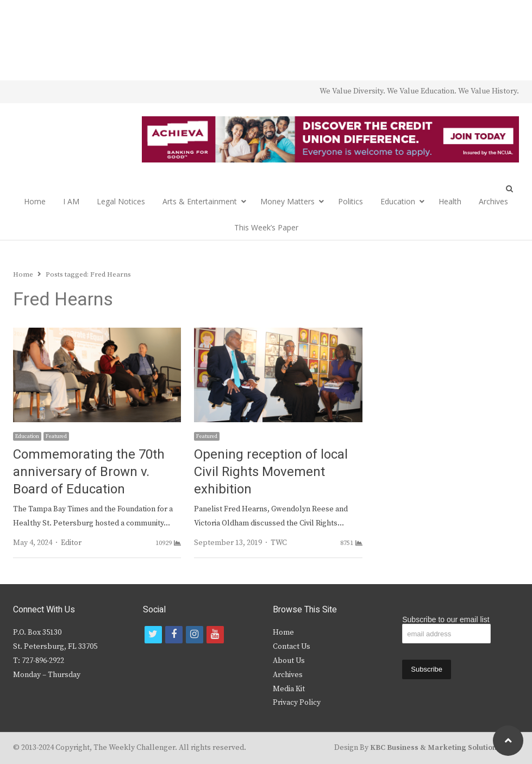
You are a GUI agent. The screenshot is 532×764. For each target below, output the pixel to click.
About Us (289, 661)
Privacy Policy (297, 703)
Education (398, 201)
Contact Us (292, 647)
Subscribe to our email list (446, 619)
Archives (493, 201)
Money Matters (287, 201)
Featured (56, 436)
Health (450, 201)
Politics (351, 201)
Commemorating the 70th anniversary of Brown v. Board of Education (89, 472)
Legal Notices (121, 201)
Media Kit (289, 689)
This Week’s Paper (266, 227)
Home (35, 201)
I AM (71, 201)
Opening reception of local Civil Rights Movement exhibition (271, 472)
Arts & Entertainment (200, 201)
